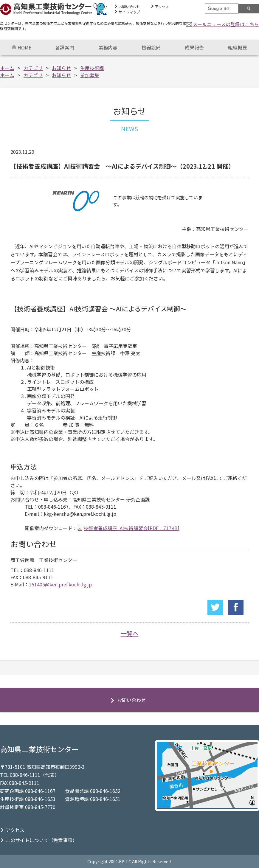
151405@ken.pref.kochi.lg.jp (60, 584)
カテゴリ (33, 68)
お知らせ (61, 68)
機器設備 (151, 47)
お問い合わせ (129, 6)
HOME (21, 47)
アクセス (162, 6)
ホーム (7, 68)
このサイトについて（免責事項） (41, 840)
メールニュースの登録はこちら (226, 24)
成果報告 (194, 47)
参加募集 (90, 75)
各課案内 (65, 47)
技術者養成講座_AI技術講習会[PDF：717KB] (132, 528)
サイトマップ (129, 12)
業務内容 (108, 47)
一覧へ (130, 633)
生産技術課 (92, 68)
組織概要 (238, 47)
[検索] (221, 9)
